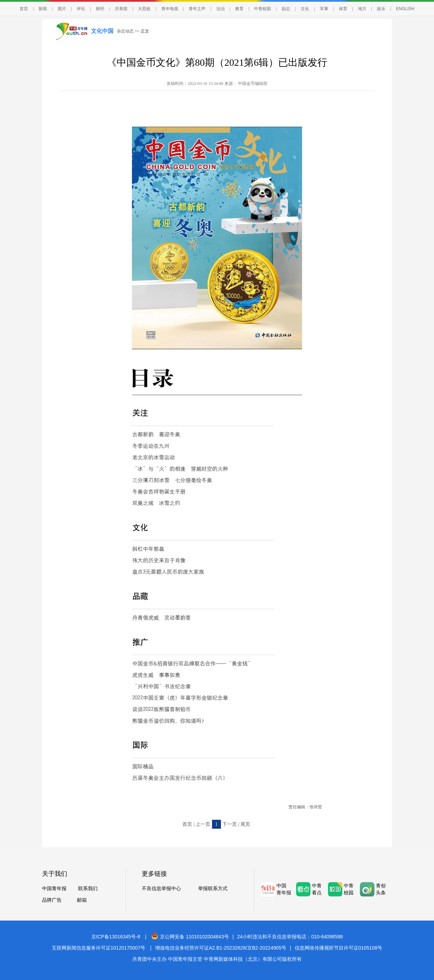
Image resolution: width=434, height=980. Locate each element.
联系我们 (88, 889)
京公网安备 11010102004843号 (190, 937)
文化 (305, 9)
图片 (62, 9)
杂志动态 (125, 31)
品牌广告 (52, 900)
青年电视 (170, 9)
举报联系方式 (213, 889)
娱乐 (381, 9)
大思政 (144, 9)
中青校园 (262, 9)
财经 (100, 9)
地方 (362, 9)
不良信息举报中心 (161, 889)
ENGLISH (405, 9)
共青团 (121, 9)
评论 (81, 9)
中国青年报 (54, 889)
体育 (343, 9)
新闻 (43, 9)
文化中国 (102, 31)
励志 (286, 9)
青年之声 (197, 9)
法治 (220, 9)
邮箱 (82, 900)
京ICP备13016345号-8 (116, 937)
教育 (239, 9)
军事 (324, 9)
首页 (24, 9)
